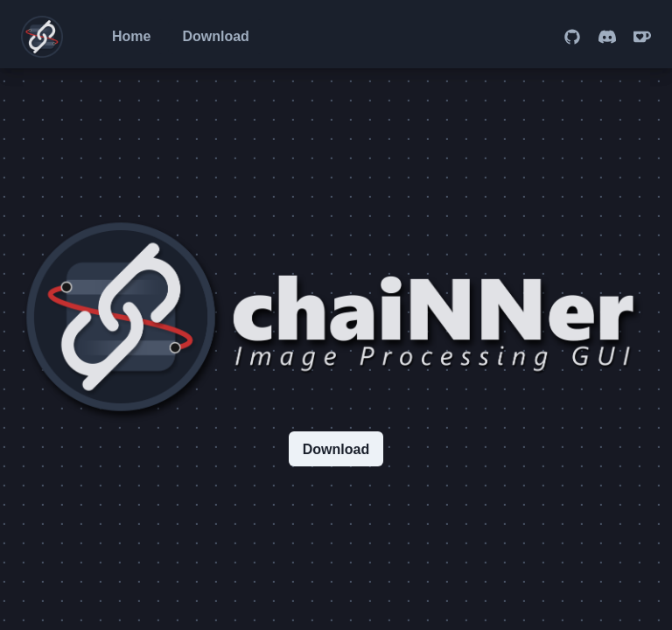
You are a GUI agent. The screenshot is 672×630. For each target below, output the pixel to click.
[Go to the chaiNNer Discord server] (607, 37)
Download (215, 36)
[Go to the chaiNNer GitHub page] (572, 37)
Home (131, 36)
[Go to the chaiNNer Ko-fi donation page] (642, 37)
